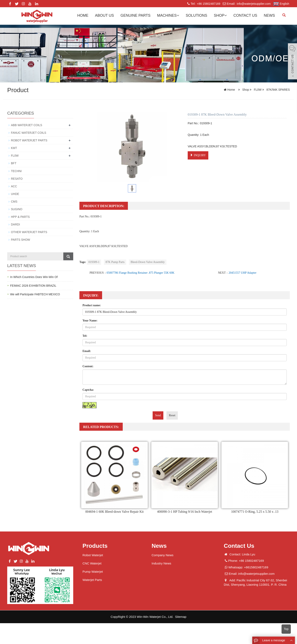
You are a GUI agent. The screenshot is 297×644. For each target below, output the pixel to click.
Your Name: (90, 321)
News (269, 15)
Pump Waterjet (93, 572)
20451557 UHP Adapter (242, 273)
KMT (14, 148)
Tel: (85, 336)
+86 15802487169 (208, 4)
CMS (14, 201)
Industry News (161, 563)
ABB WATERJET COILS (27, 125)
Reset (172, 415)
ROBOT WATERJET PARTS (29, 140)
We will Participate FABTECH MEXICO (35, 294)
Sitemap (181, 617)
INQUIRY (198, 155)
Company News (163, 555)
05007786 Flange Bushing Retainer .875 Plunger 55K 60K (141, 273)
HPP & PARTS (20, 217)
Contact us (245, 15)
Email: (87, 351)
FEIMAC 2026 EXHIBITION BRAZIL (33, 285)
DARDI (15, 224)
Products (95, 546)
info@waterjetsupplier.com (253, 4)
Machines (168, 15)
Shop (220, 15)
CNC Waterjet (92, 563)
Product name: (92, 305)
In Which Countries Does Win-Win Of (34, 277)
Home (83, 15)
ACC (14, 186)
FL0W (258, 90)
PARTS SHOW (21, 239)
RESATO (17, 178)
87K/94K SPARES (278, 90)
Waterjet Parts (92, 580)
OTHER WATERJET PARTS (29, 232)
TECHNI (16, 171)
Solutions (197, 15)
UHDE (15, 194)
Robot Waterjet (93, 555)
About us (105, 15)
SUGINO (17, 209)
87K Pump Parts (115, 262)
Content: (88, 366)
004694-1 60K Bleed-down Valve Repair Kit (114, 512)
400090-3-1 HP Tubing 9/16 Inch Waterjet (185, 512)
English (281, 4)
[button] (178, 15)
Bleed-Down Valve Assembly (148, 262)
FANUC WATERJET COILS (29, 133)
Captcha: (88, 390)
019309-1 (94, 262)
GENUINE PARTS (135, 15)
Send (158, 415)
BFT (14, 163)
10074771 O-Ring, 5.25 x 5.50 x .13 (255, 512)
